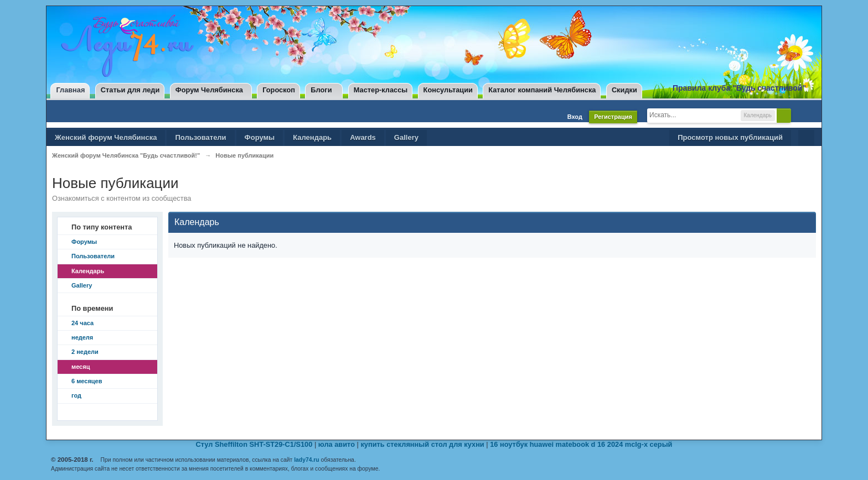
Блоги (321, 90)
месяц (81, 367)
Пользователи (200, 137)
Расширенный (800, 115)
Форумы (260, 137)
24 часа (82, 323)
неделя (82, 337)
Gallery (406, 137)
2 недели (85, 352)
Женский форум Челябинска (106, 137)
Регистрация (613, 117)
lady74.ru (307, 460)
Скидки (624, 90)
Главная (70, 90)
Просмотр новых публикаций (730, 137)
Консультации (448, 90)
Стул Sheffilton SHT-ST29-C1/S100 (254, 444)
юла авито (337, 444)
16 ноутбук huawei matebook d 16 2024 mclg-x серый (581, 444)
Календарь (312, 137)
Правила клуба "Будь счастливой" (739, 88)
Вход (575, 117)
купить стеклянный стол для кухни (422, 444)
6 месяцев (87, 381)
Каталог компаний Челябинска (542, 90)
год (76, 395)
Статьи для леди (130, 90)
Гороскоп (279, 90)
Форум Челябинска (209, 90)
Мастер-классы (381, 90)
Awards (363, 137)
